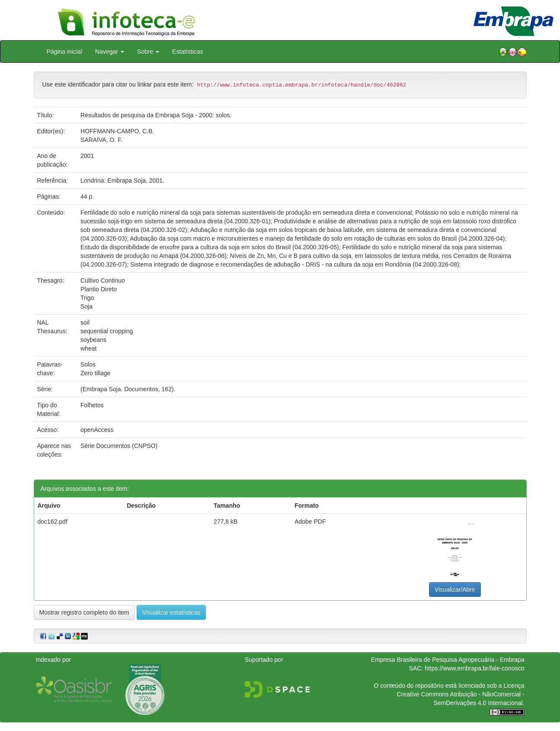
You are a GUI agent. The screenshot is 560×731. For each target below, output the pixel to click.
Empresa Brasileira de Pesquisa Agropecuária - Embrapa (448, 660)
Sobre (148, 52)
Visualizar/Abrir (455, 589)
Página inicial (65, 52)
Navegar (110, 52)
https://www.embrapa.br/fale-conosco (474, 668)
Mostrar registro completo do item (85, 612)
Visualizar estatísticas (171, 612)
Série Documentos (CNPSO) (119, 446)
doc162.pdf (53, 522)
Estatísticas (188, 52)
